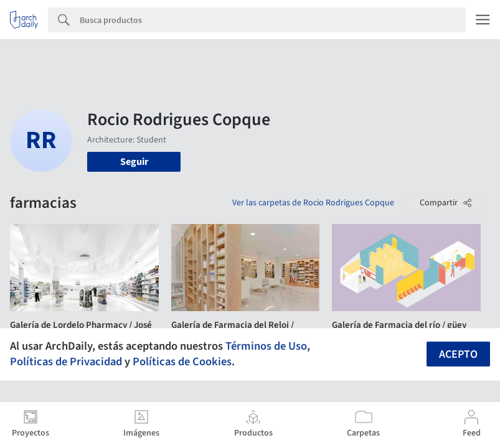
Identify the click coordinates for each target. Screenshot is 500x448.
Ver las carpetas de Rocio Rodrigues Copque (313, 203)
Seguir (134, 162)
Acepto (458, 354)
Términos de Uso (266, 346)
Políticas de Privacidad (66, 362)
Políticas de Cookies (182, 362)
